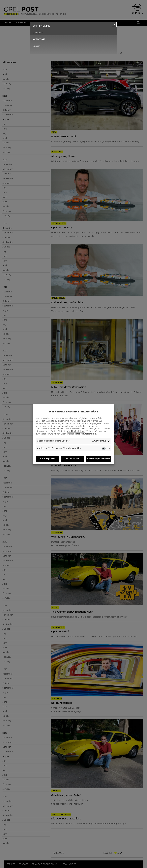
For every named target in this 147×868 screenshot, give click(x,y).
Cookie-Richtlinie (76, 431)
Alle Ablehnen (72, 459)
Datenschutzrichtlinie (85, 434)
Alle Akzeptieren (47, 459)
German (38, 33)
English (38, 46)
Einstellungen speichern (99, 459)
